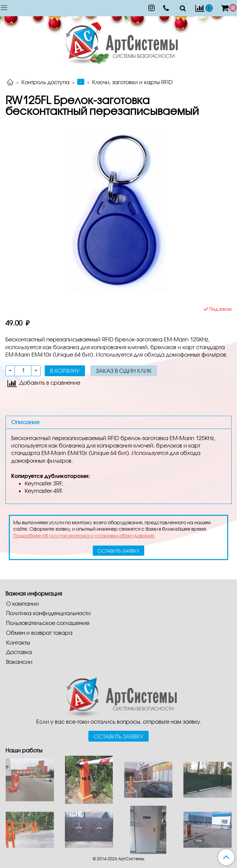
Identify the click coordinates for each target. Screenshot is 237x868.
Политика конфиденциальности (48, 613)
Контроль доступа (45, 82)
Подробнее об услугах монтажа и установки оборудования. (84, 536)
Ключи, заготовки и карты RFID (132, 82)
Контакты (18, 642)
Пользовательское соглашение (48, 623)
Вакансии (19, 662)
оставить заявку (118, 551)
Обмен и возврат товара (39, 633)
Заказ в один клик (124, 371)
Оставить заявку (118, 736)
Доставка (19, 652)
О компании (23, 604)
